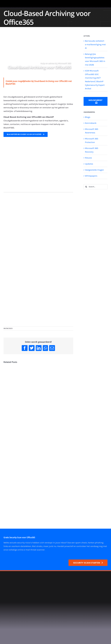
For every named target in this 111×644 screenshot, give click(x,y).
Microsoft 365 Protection (92, 140)
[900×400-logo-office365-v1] (38, 147)
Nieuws (88, 158)
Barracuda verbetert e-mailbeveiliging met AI (95, 44)
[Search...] (96, 187)
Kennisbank (91, 123)
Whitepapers (91, 176)
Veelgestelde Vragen (94, 170)
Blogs (88, 117)
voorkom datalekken (21, 546)
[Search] (86, 187)
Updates (89, 164)
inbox (63, 543)
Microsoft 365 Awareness (92, 131)
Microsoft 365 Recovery (92, 150)
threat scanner (38, 550)
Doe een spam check (77, 543)
